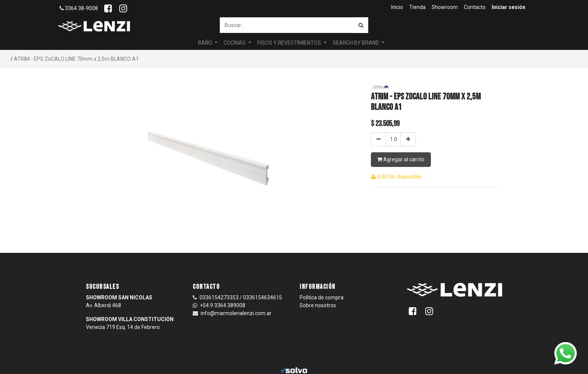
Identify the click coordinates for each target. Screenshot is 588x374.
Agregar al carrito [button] (401, 159)
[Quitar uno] (379, 139)
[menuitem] (397, 7)
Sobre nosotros (318, 305)
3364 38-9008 (79, 8)
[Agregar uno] (408, 139)
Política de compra (322, 297)
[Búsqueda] (361, 25)
